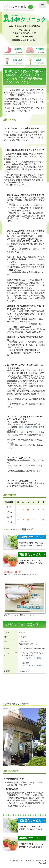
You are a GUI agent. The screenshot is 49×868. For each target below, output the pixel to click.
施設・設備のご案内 (28, 427)
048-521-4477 (27, 37)
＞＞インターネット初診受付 (33, 658)
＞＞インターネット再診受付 (33, 665)
